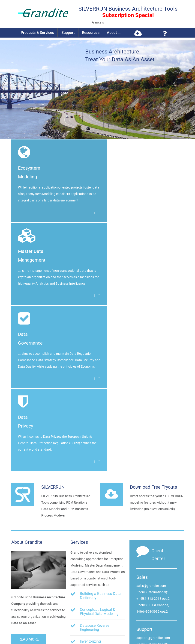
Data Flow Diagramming (100, 494)
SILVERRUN (53, 320)
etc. (88, 533)
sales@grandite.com (151, 419)
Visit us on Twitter (167, 598)
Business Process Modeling (102, 506)
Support (68, 33)
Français (98, 22)
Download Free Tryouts (153, 320)
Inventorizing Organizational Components (92, 478)
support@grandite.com (153, 471)
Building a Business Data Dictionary (100, 429)
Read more (29, 472)
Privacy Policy (60, 628)
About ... (113, 33)
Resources (91, 33)
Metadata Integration (97, 518)
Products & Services (38, 33)
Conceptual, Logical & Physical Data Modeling (99, 445)
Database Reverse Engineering (94, 460)
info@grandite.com (168, 575)
